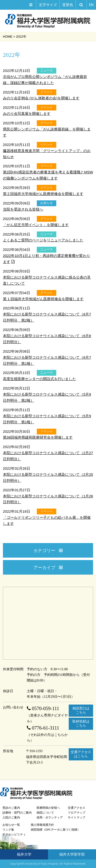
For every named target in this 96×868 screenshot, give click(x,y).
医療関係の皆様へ (48, 808)
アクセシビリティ (14, 834)
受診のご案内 (11, 808)
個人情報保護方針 (42, 825)
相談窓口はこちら (81, 710)
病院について (45, 813)
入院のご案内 (11, 817)
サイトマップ (77, 817)
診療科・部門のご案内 (17, 813)
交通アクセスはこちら (81, 754)
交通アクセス (77, 808)
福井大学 (24, 854)
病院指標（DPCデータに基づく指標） (55, 830)
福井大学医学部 (72, 854)
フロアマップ (77, 813)
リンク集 (8, 830)
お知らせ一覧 (11, 825)
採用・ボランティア (50, 817)
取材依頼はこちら (81, 723)
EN (91, 5)
